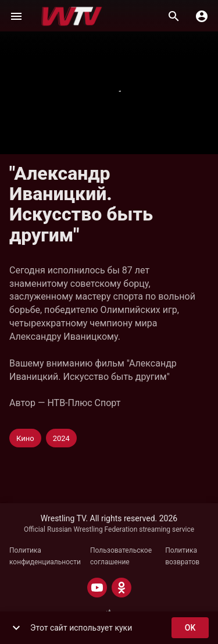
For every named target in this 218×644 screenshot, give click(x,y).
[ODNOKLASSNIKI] (121, 588)
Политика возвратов (182, 556)
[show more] (16, 628)
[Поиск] (174, 16)
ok (190, 628)
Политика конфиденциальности (45, 556)
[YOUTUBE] (97, 588)
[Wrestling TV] (72, 16)
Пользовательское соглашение (121, 556)
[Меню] (16, 16)
